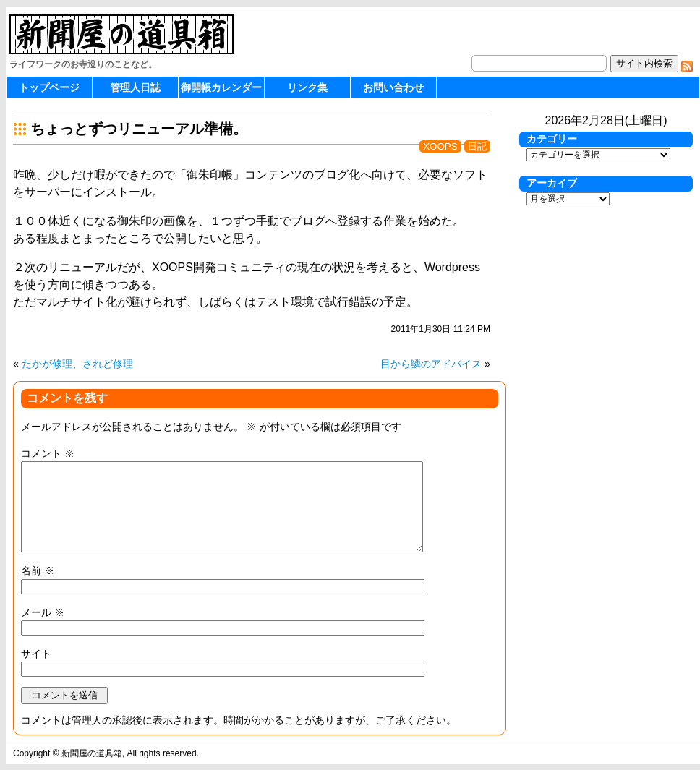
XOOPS (440, 146)
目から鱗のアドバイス (431, 364)
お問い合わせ (393, 87)
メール (43, 612)
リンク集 (307, 87)
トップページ (49, 87)
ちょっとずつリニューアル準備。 (139, 129)
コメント (48, 453)
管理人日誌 (135, 87)
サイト (36, 654)
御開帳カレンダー (221, 87)
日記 (477, 146)
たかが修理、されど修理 (77, 364)
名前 (38, 570)
